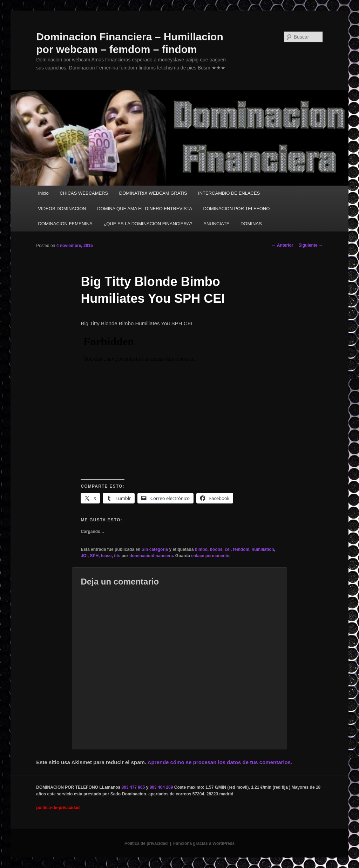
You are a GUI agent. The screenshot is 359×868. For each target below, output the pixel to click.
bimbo (201, 549)
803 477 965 (133, 787)
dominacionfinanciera (151, 556)
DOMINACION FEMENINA (65, 224)
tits (117, 556)
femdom (241, 549)
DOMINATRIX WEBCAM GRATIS (153, 193)
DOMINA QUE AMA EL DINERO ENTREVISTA (145, 209)
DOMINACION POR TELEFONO (237, 209)
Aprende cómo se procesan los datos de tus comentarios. (220, 762)
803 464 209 (161, 787)
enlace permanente (210, 556)
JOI (84, 556)
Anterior (283, 245)
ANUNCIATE (216, 224)
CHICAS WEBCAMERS (84, 193)
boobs (216, 549)
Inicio (43, 193)
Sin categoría (155, 549)
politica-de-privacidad (58, 808)
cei (228, 549)
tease (106, 556)
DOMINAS (251, 224)
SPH (94, 556)
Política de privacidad (146, 843)
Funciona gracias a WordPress (204, 843)
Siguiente (310, 245)
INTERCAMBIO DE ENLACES (229, 193)
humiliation (263, 549)
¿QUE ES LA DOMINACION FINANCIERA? (148, 224)
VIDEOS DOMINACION (62, 209)
